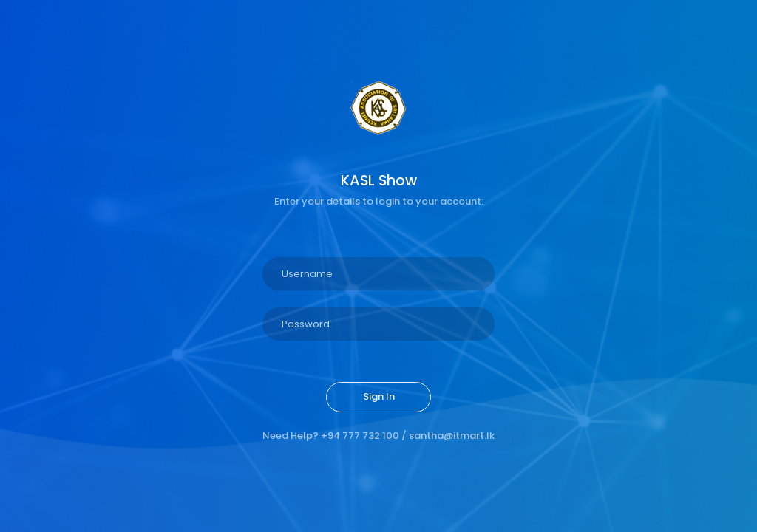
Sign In (379, 396)
